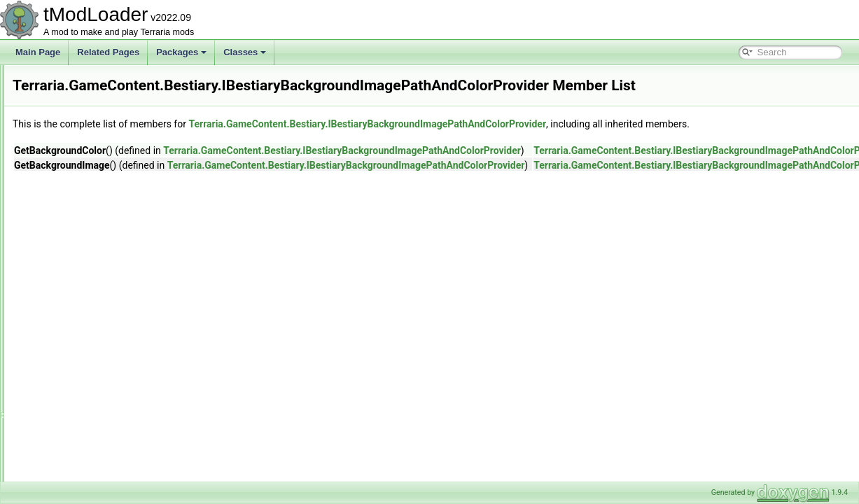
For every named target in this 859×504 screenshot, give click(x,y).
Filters (91, 218)
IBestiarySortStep (112, 372)
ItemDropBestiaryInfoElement (135, 480)
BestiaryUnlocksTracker (124, 111)
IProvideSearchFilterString (129, 465)
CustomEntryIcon (112, 172)
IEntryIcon (99, 403)
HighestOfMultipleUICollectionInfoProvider (158, 265)
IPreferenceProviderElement (133, 449)
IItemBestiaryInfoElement (127, 434)
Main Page (38, 52)
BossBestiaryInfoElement (127, 126)
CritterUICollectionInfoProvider (137, 157)
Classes (245, 52)
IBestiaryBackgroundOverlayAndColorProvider (166, 295)
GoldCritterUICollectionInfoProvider (145, 249)
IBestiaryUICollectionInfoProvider (141, 388)
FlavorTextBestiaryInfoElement (137, 234)
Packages (181, 52)
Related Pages (108, 52)
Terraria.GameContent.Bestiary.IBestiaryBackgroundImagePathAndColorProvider (542, 124)
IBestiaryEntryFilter (115, 326)
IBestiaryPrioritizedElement (130, 357)
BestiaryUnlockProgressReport (137, 95)
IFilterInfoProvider (113, 419)
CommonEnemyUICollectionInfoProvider (155, 141)
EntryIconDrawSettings (123, 188)
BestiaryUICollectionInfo (125, 80)
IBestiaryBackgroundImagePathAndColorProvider (172, 280)
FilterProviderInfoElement (127, 203)
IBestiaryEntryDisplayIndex (130, 311)
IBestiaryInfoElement (119, 342)
